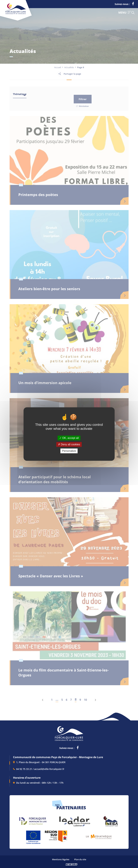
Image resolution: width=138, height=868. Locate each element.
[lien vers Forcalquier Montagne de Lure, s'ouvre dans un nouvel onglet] (33, 820)
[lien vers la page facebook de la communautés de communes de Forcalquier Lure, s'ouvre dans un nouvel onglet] (133, 4)
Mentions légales (61, 859)
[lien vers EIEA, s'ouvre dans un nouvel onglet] (110, 820)
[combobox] (20, 95)
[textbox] (20, 95)
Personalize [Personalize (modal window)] (69, 451)
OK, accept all (69, 438)
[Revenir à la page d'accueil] (16, 13)
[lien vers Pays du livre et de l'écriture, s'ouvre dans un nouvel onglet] (99, 835)
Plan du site (80, 859)
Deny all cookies (69, 444)
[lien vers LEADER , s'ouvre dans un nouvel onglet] (74, 820)
